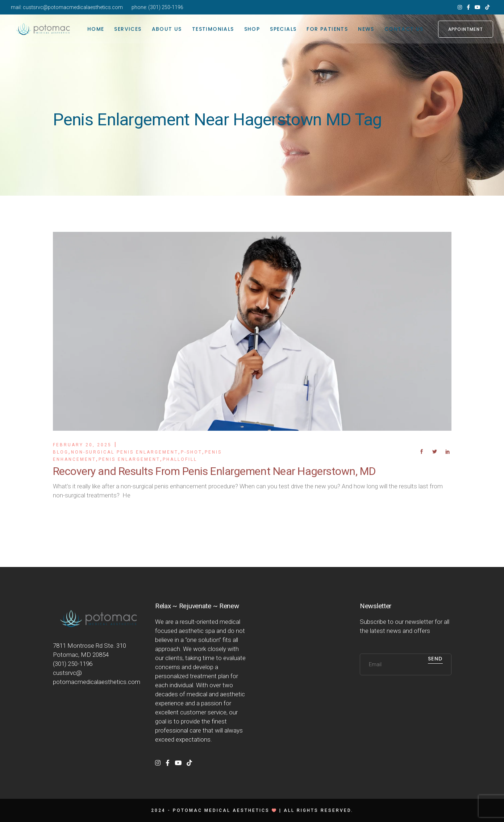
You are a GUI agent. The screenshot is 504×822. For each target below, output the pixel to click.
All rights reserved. (318, 810)
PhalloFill (180, 459)
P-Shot (191, 452)
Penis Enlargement (129, 459)
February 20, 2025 (82, 445)
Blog (61, 452)
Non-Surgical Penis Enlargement (125, 452)
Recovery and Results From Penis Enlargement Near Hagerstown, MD (214, 471)
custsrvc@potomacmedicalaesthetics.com (73, 7)
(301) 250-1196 (166, 7)
